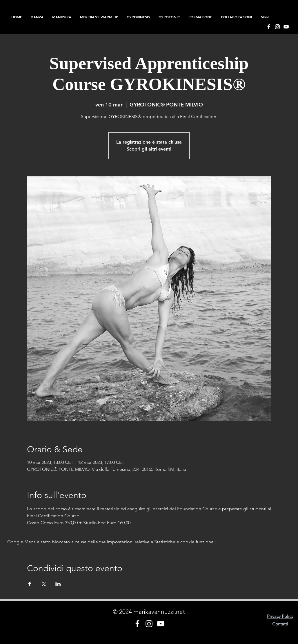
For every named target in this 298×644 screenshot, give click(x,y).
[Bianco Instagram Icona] (277, 27)
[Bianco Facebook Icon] (269, 27)
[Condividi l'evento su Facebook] (30, 584)
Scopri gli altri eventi (149, 149)
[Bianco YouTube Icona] (286, 27)
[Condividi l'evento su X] (44, 584)
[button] (200, 17)
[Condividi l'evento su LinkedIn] (58, 584)
